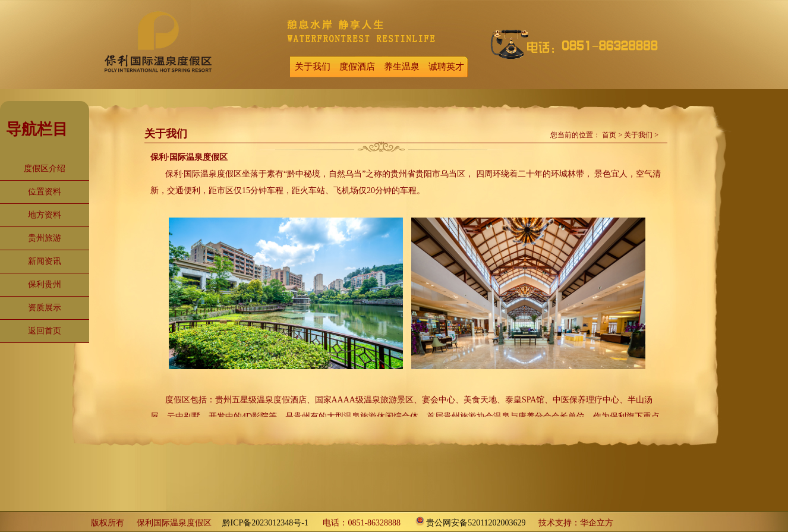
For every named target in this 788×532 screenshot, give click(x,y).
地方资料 (45, 215)
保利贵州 (45, 284)
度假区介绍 (45, 169)
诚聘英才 (446, 67)
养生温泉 (402, 67)
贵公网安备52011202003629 (476, 523)
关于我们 (313, 67)
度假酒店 (357, 67)
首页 (609, 135)
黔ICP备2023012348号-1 (265, 523)
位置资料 (45, 192)
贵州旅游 (45, 238)
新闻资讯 (45, 261)
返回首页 (45, 331)
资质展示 (45, 308)
